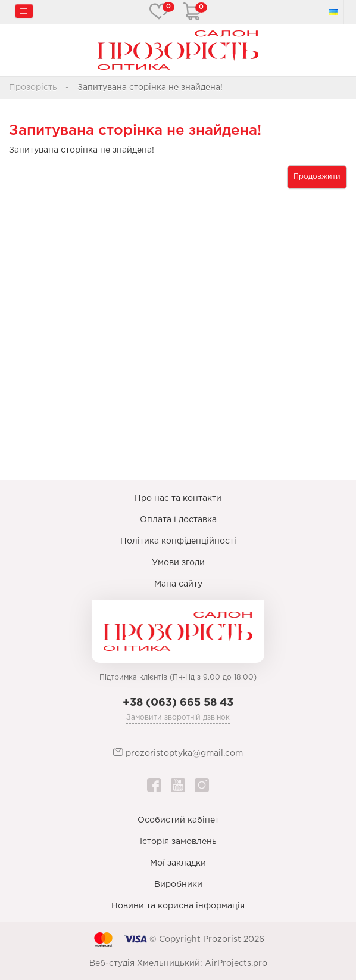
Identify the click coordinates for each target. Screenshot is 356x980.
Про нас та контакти (178, 498)
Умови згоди (178, 563)
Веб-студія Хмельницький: (146, 963)
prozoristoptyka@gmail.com (178, 753)
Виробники (178, 885)
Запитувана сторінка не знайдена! (150, 88)
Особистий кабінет (178, 820)
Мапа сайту (178, 584)
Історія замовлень (178, 842)
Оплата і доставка (178, 520)
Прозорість (33, 88)
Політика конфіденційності (178, 541)
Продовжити (317, 177)
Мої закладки (178, 863)
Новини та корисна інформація (178, 906)
